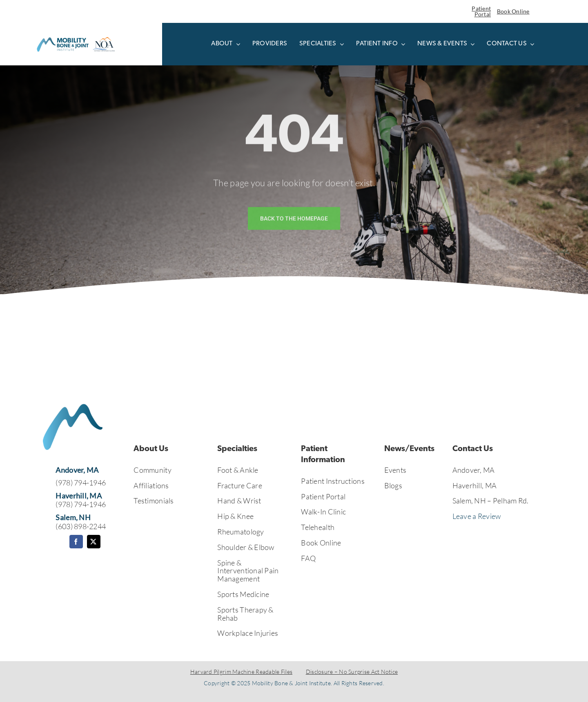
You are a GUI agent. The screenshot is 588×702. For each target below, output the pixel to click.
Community (152, 470)
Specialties (237, 449)
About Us (151, 449)
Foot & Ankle (238, 470)
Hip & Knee (235, 516)
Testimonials (154, 501)
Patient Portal (481, 11)
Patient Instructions (333, 481)
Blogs (393, 485)
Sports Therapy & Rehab (245, 614)
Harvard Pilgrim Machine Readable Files (241, 672)
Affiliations (151, 485)
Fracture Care (240, 485)
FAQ (308, 558)
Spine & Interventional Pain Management (248, 571)
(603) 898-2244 (81, 526)
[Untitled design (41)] (76, 38)
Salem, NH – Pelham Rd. (491, 501)
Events (395, 470)
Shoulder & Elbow (246, 547)
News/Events (409, 449)
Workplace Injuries (248, 633)
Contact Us (473, 449)
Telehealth (318, 527)
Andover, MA (474, 470)
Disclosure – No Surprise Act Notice (352, 672)
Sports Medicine (243, 594)
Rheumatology (241, 532)
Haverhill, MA (475, 485)
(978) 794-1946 (81, 483)
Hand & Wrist (239, 501)
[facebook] (76, 542)
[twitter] (94, 542)
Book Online (513, 11)
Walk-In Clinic (323, 512)
